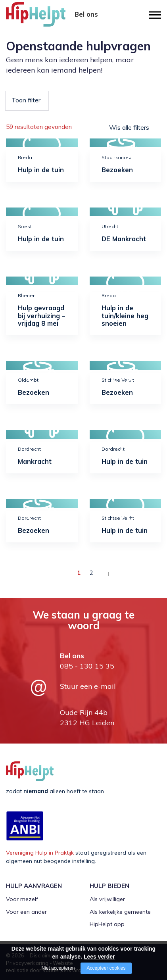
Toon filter (26, 100)
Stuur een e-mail (88, 685)
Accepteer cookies (106, 968)
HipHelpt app (107, 922)
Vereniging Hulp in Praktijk (40, 851)
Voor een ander (26, 910)
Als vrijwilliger (107, 897)
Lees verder (99, 957)
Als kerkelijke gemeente (120, 910)
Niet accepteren (58, 968)
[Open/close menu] (155, 15)
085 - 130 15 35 (86, 23)
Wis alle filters (129, 127)
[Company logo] (46, 18)
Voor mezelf (22, 897)
